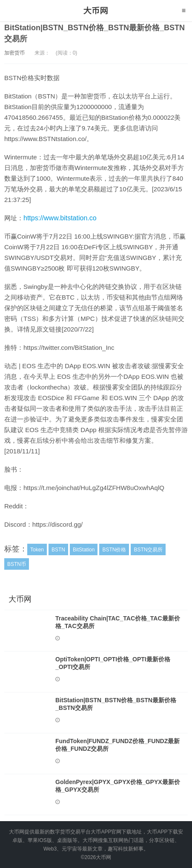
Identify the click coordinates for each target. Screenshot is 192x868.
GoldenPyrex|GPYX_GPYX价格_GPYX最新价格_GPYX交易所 (118, 786)
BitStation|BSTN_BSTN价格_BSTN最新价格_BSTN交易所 (116, 704)
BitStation (84, 550)
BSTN (58, 550)
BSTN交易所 (148, 550)
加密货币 (14, 53)
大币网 (96, 11)
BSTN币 (17, 564)
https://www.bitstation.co (60, 218)
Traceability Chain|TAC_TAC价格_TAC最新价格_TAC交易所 (118, 622)
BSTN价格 (114, 550)
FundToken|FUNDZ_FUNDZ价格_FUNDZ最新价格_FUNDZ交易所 (117, 745)
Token (37, 550)
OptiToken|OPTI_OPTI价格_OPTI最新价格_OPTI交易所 (113, 663)
